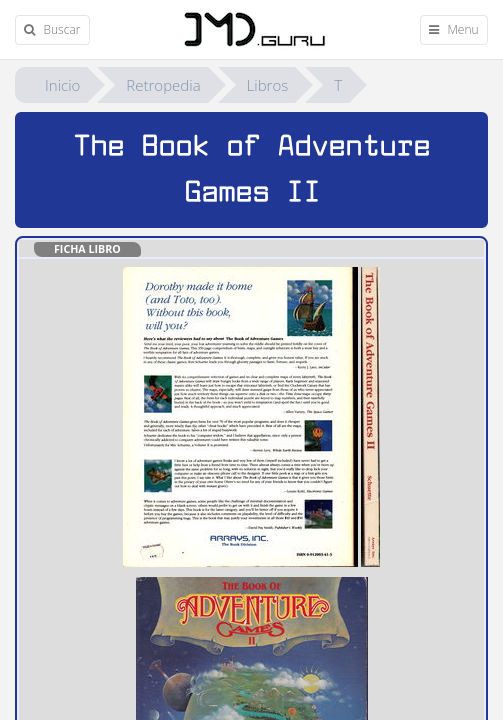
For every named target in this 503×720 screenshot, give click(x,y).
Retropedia (163, 85)
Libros (268, 85)
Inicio (62, 85)
